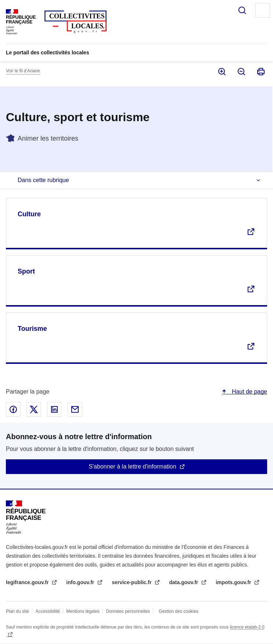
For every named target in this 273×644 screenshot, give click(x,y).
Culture (29, 214)
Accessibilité (48, 611)
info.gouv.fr (81, 582)
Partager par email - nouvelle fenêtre (75, 409)
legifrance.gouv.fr (28, 582)
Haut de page (249, 392)
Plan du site (17, 611)
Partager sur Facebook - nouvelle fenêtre (13, 409)
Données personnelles (128, 611)
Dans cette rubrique (43, 180)
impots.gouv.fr (234, 582)
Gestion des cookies (179, 611)
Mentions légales (83, 611)
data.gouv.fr (184, 582)
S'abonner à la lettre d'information (132, 466)
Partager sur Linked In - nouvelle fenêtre (54, 409)
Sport (26, 271)
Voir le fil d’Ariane (23, 71)
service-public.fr (132, 582)
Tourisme (32, 329)
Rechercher (242, 10)
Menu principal (263, 10)
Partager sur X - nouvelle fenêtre (34, 409)
